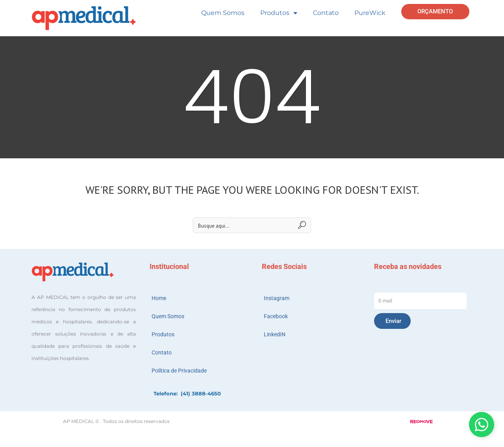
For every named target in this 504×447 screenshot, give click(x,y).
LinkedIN (275, 334)
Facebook (276, 316)
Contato (326, 13)
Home (159, 298)
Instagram (277, 298)
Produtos (279, 13)
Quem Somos (223, 13)
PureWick (370, 13)
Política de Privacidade (179, 371)
